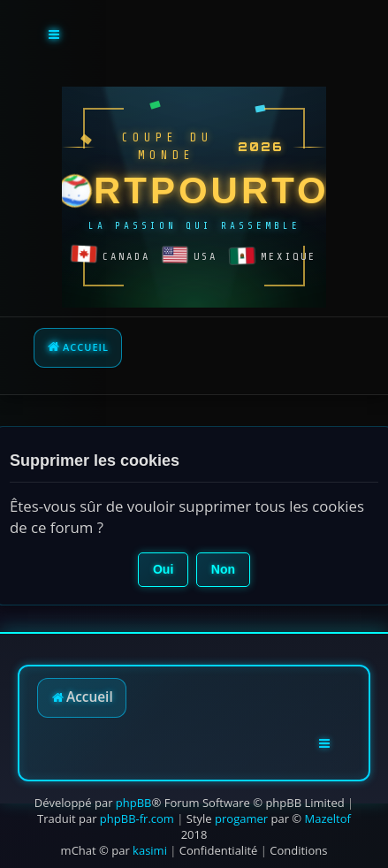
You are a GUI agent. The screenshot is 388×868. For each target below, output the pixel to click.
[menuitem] (219, 850)
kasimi (150, 850)
